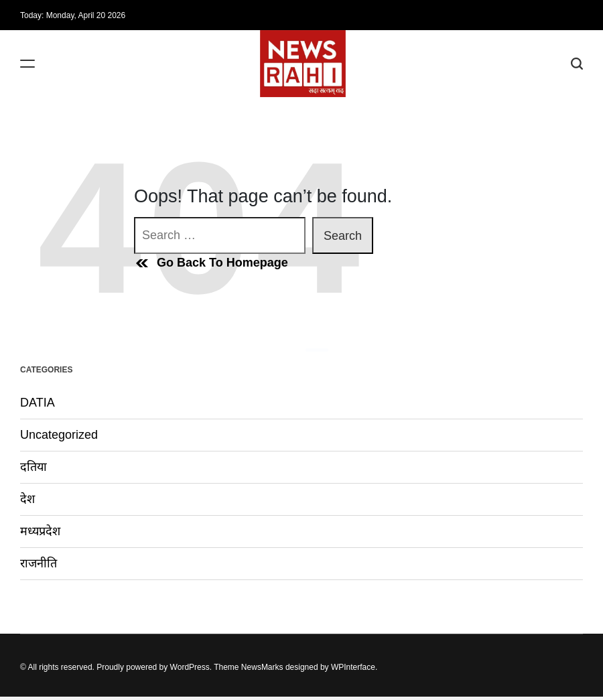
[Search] (577, 64)
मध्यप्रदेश (40, 531)
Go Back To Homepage (211, 263)
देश (27, 499)
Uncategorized (59, 435)
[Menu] (27, 64)
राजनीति (39, 563)
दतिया (33, 467)
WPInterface (353, 667)
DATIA (38, 403)
